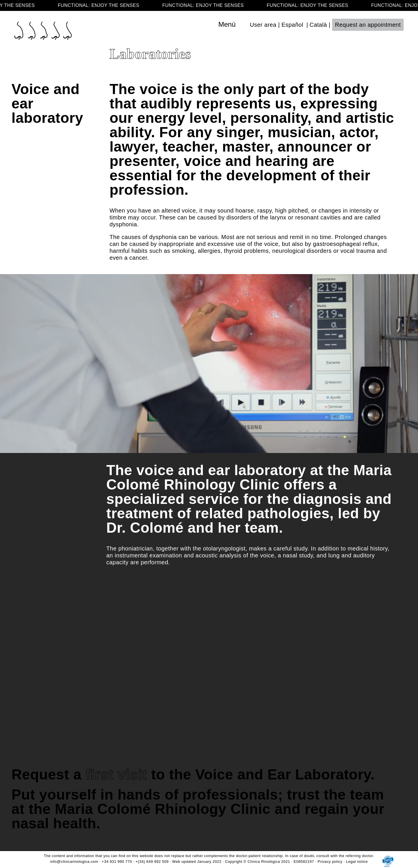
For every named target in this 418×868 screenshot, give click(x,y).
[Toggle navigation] (239, 24)
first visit (116, 775)
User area (263, 25)
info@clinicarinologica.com (74, 862)
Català (318, 25)
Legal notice (357, 862)
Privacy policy (330, 862)
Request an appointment (368, 25)
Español (292, 25)
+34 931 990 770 (117, 862)
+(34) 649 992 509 (152, 862)
